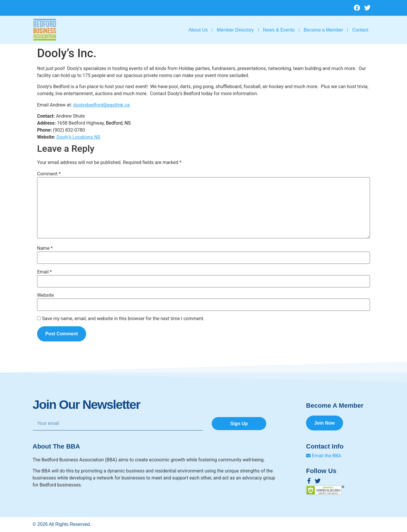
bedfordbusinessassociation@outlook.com (89, 7)
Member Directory (235, 30)
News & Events (279, 30)
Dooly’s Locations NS (78, 137)
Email (44, 272)
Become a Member (323, 30)
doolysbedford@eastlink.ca (101, 105)
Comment (49, 174)
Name (45, 248)
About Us (198, 30)
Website (45, 295)
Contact (360, 30)
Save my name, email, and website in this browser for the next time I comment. (123, 319)
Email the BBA (323, 456)
